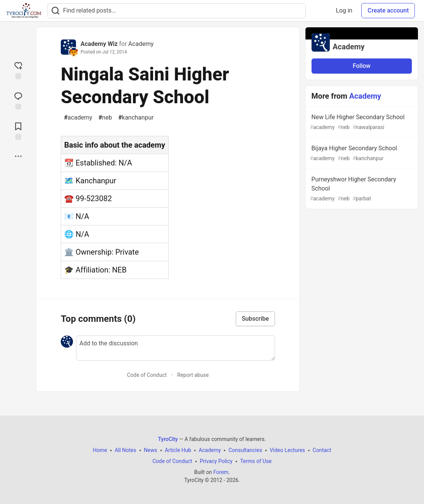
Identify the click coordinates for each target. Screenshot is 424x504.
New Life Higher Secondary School (361, 122)
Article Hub (178, 450)
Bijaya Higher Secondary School (361, 154)
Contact (322, 450)
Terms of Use (256, 461)
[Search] (55, 11)
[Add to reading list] (18, 131)
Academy (141, 44)
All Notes (126, 450)
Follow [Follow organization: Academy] (362, 66)
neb (105, 118)
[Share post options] (18, 156)
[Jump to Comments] (18, 100)
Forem (221, 472)
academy (78, 118)
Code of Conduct (147, 375)
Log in (344, 10)
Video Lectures (287, 450)
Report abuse (193, 375)
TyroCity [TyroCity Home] (168, 439)
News (151, 450)
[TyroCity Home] (24, 11)
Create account (388, 10)
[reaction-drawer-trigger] (18, 70)
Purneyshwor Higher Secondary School (361, 189)
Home (100, 450)
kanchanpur (136, 118)
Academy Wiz (99, 44)
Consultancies (245, 450)
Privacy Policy (216, 461)
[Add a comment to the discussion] (176, 348)
